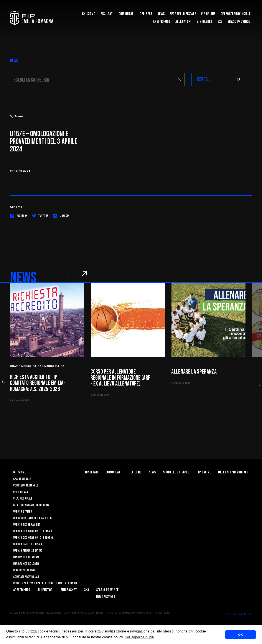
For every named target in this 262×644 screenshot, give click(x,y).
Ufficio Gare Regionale (28, 544)
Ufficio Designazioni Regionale (33, 531)
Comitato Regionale (26, 486)
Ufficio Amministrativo (28, 551)
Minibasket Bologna (26, 564)
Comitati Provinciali (26, 577)
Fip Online (208, 14)
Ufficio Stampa (23, 512)
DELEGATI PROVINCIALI (235, 14)
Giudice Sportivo (24, 570)
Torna (16, 116)
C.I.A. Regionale (23, 499)
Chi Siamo (89, 14)
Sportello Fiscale (183, 14)
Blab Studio (245, 614)
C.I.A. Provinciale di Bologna (31, 505)
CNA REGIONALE (22, 479)
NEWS (14, 61)
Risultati (107, 14)
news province (106, 597)
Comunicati (127, 14)
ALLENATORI (183, 22)
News (161, 14)
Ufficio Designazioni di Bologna (33, 538)
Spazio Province (239, 22)
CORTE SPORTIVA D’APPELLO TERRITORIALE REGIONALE (46, 583)
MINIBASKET (204, 22)
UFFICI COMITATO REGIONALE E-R (33, 518)
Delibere (146, 14)
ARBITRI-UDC (162, 22)
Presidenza (21, 492)
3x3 (220, 22)
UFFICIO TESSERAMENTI (27, 525)
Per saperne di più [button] (140, 637)
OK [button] (241, 635)
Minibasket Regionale (27, 557)
